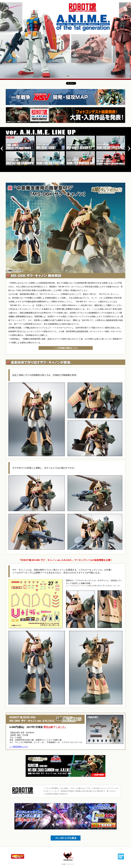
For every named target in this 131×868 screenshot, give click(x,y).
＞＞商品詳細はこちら (19, 747)
